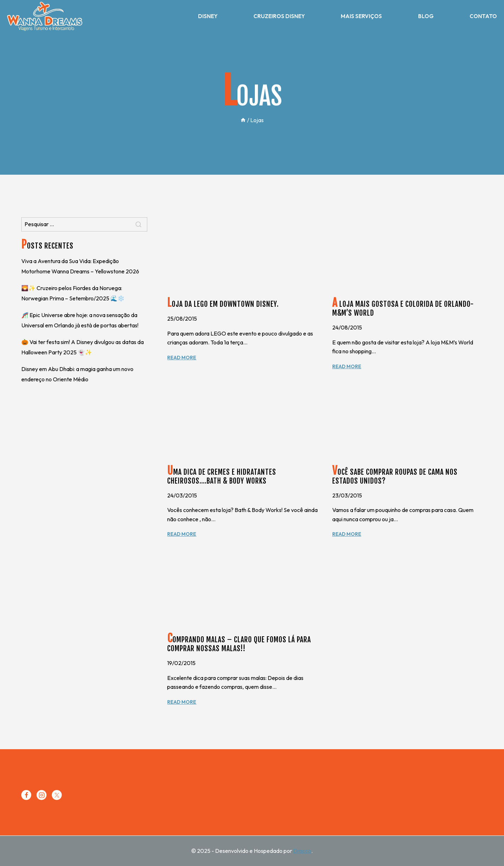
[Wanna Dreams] (45, 16)
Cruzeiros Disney (279, 16)
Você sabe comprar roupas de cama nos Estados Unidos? (395, 476)
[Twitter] (57, 795)
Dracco (302, 851)
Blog (426, 16)
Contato (483, 16)
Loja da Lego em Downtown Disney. (223, 304)
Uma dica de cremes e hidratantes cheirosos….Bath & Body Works (222, 476)
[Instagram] (42, 795)
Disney (208, 16)
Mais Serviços (361, 16)
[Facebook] (26, 795)
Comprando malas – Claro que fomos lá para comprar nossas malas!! (239, 644)
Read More (182, 358)
